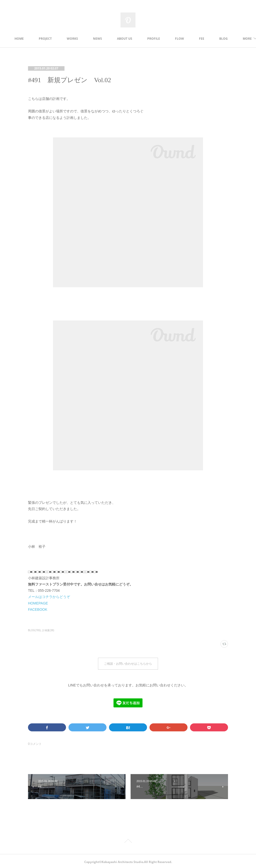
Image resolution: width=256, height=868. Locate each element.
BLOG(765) (34, 630)
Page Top (128, 840)
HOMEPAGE (38, 603)
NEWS (112, 39)
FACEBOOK (38, 609)
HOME (34, 39)
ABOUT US (139, 39)
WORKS (87, 39)
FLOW (194, 39)
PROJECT (60, 39)
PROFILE (168, 39)
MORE (218, 39)
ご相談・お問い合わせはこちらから (128, 663)
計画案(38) (48, 630)
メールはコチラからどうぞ (49, 597)
